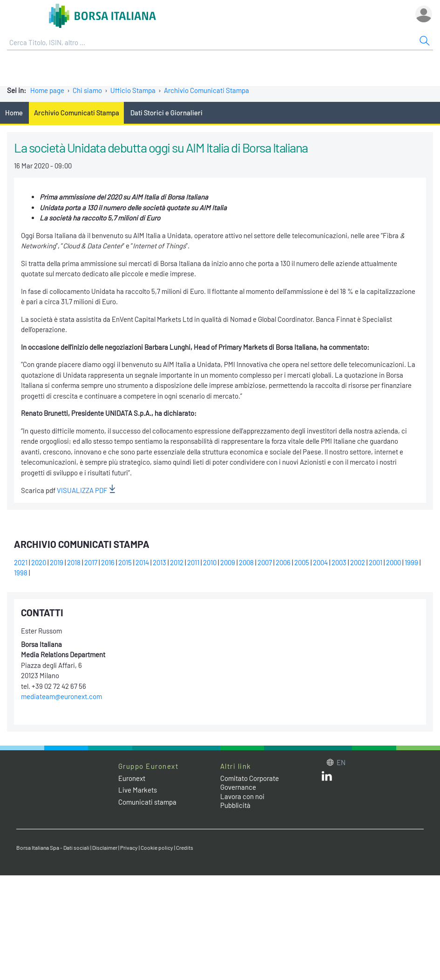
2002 (358, 562)
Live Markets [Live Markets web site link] (138, 790)
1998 (21, 573)
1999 (411, 562)
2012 (177, 562)
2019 (57, 562)
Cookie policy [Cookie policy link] (157, 847)
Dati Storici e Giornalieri (166, 113)
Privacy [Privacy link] (129, 847)
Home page (47, 90)
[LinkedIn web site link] (327, 778)
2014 (142, 562)
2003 (339, 562)
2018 (74, 562)
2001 (376, 562)
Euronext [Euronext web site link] (132, 778)
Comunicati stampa (147, 802)
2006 (283, 562)
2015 (125, 562)
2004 (320, 562)
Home (14, 113)
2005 (302, 562)
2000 (393, 562)
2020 (39, 562)
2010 (210, 562)
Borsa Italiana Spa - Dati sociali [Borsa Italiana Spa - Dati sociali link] (53, 847)
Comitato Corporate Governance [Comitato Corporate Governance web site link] (250, 783)
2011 (193, 562)
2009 (228, 562)
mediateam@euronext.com (61, 696)
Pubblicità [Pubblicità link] (235, 805)
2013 (159, 562)
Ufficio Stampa (133, 90)
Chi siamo (87, 90)
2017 (91, 562)
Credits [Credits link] (185, 847)
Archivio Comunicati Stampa (206, 90)
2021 (21, 562)
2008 (246, 562)
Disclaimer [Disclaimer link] (105, 847)
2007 (265, 562)
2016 (108, 562)
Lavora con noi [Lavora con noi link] (242, 796)
